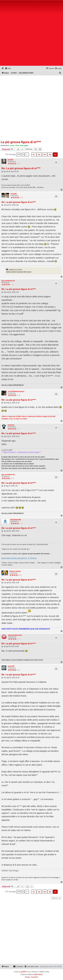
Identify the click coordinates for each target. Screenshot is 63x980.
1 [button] (27, 155)
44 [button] (50, 155)
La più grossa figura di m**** (21, 142)
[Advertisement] (31, 34)
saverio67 (11, 666)
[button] (19, 155)
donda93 (14, 194)
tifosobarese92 (16, 520)
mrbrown (11, 425)
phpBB (23, 972)
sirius (12, 145)
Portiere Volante (15, 571)
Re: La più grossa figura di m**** (21, 168)
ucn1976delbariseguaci (16, 391)
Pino (17, 145)
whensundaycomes (15, 635)
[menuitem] (8, 68)
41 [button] (34, 155)
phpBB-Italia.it (38, 974)
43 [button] (45, 155)
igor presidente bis (8, 281)
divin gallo (24, 145)
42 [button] (39, 155)
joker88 (10, 160)
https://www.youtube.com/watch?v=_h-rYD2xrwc (19, 558)
